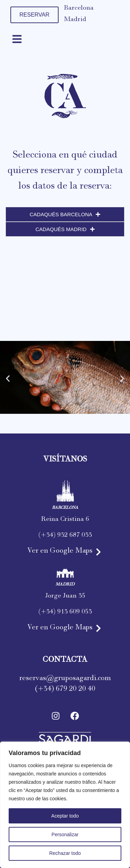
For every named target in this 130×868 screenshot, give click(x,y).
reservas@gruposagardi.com (65, 679)
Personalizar (65, 834)
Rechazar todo (65, 853)
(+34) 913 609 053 (65, 613)
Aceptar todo (65, 816)
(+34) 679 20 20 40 (65, 690)
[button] (8, 379)
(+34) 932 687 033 (65, 536)
